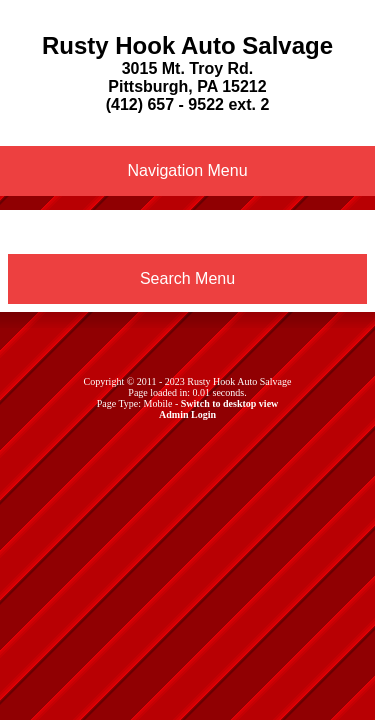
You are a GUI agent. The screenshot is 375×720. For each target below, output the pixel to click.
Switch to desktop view (230, 403)
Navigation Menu (187, 170)
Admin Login (187, 414)
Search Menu (187, 278)
